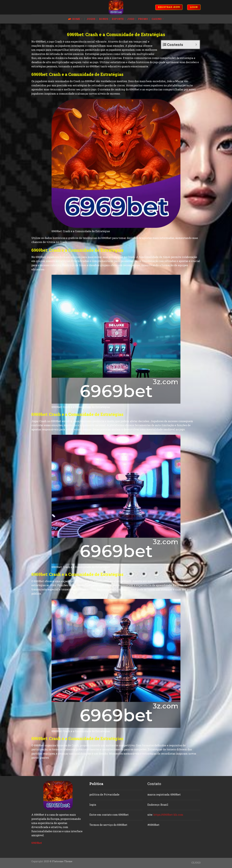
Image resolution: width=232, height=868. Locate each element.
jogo (131, 19)
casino (158, 19)
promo (143, 19)
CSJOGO (196, 863)
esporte (118, 19)
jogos (91, 19)
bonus (104, 19)
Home (75, 19)
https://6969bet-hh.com (168, 815)
